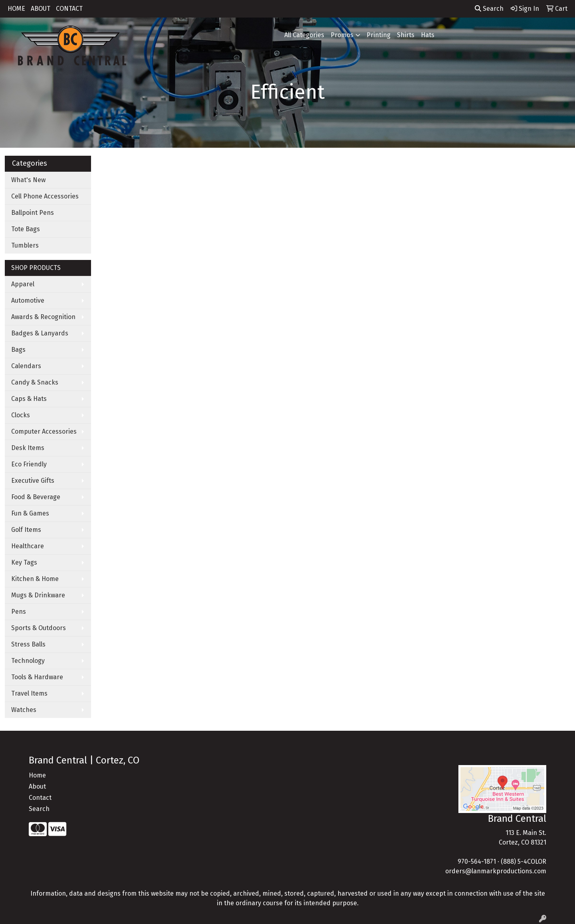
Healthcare (28, 546)
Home (37, 775)
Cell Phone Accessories (45, 196)
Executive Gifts (33, 481)
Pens (19, 612)
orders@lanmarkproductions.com (496, 871)
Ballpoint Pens (33, 213)
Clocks (21, 415)
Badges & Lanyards (40, 333)
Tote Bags (26, 229)
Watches (24, 710)
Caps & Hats (29, 399)
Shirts (406, 35)
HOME (16, 9)
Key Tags (24, 562)
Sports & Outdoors (39, 628)
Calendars (26, 366)
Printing (379, 35)
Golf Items (26, 530)
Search (489, 9)
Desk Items (28, 448)
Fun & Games (30, 513)
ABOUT (41, 9)
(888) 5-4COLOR (523, 862)
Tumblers (25, 245)
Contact (40, 798)
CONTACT (69, 9)
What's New (28, 180)
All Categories (304, 35)
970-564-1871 (477, 862)
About (37, 786)
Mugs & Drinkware (38, 595)
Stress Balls (28, 644)
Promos (342, 35)
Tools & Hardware (37, 677)
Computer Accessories (44, 431)
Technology (28, 661)
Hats (428, 35)
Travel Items (29, 693)
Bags (18, 350)
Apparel (23, 284)
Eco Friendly (29, 464)
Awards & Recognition (43, 317)
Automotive (28, 300)
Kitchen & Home (35, 579)
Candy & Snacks (35, 382)
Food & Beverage (36, 497)
